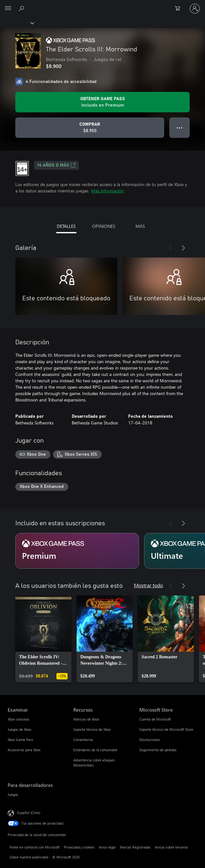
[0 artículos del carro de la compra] (179, 9)
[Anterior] (171, 248)
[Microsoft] (102, 5)
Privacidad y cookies (79, 847)
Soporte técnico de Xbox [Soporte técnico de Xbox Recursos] (92, 729)
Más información (107, 191)
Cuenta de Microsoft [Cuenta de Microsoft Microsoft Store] (155, 719)
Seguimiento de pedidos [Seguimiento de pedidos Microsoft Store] (158, 750)
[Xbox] (17, 23)
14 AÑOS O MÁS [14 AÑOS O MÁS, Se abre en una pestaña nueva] (56, 165)
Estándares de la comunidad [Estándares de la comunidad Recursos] (95, 750)
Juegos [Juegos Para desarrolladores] (13, 794)
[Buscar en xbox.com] (22, 8)
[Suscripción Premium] (77, 551)
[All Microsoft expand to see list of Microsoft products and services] (8, 9)
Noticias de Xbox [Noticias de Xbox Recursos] (86, 719)
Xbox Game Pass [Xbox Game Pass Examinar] (20, 740)
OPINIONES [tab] (104, 226)
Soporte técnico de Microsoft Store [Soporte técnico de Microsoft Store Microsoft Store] (166, 729)
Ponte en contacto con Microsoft (35, 847)
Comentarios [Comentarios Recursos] (83, 740)
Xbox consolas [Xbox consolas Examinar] (18, 719)
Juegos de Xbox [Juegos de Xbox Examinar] (19, 729)
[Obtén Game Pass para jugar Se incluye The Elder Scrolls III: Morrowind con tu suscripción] (102, 102)
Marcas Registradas (135, 847)
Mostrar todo (148, 585)
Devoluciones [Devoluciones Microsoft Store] (150, 740)
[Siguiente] (183, 248)
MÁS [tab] (140, 226)
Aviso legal (107, 847)
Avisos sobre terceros (172, 847)
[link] (43, 639)
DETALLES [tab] (66, 226)
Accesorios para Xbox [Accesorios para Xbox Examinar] (24, 750)
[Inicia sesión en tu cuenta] (195, 9)
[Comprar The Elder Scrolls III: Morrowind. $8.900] (90, 128)
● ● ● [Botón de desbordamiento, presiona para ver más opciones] (180, 127)
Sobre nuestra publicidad (29, 857)
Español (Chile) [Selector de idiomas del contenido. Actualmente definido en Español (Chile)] (29, 813)
